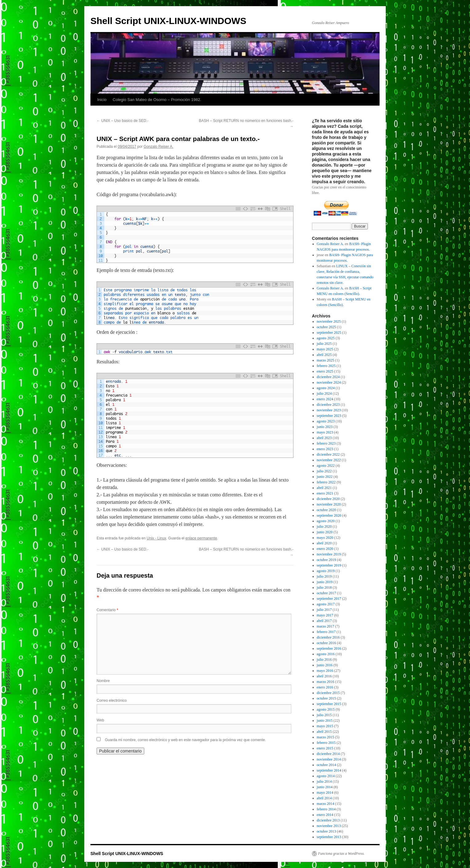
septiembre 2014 (329, 770)
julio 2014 (324, 781)
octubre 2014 (327, 765)
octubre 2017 (327, 593)
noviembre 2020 (329, 504)
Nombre (103, 681)
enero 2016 (325, 687)
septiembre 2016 (329, 648)
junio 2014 (325, 787)
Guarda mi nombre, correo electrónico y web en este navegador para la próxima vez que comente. (185, 740)
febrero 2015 (326, 743)
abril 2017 (324, 621)
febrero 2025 (326, 366)
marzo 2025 (326, 360)
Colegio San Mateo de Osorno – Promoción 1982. (157, 100)
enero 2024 (325, 399)
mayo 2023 (325, 432)
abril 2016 (324, 676)
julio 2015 (324, 715)
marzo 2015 (326, 737)
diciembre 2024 (328, 377)
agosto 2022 (326, 466)
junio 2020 (325, 532)
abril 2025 (324, 355)
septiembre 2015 (329, 704)
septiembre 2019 (329, 565)
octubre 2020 (327, 510)
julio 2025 (324, 344)
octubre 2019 (327, 560)
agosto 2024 (326, 388)
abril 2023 (324, 438)
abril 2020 (324, 543)
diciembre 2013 (328, 820)
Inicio (102, 100)
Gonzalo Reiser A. (159, 147)
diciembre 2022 (328, 454)
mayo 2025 (325, 349)
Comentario (107, 610)
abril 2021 (324, 488)
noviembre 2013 (329, 826)
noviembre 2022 (329, 460)
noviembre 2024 (329, 382)
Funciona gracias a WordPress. (341, 854)
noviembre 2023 (329, 410)
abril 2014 (324, 798)
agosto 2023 (326, 421)
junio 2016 (325, 665)
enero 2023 (325, 449)
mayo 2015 (325, 726)
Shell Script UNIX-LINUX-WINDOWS (168, 21)
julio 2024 (324, 394)
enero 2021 (325, 493)
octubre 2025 (327, 327)
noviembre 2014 (329, 759)
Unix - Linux (156, 538)
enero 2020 (325, 549)
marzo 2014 (326, 804)
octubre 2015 (327, 698)
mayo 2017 (325, 615)
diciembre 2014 (328, 754)
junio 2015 (325, 721)
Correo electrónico (112, 700)
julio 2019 (324, 576)
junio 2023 (325, 427)
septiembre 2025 (329, 333)
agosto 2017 (326, 604)
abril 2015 (324, 732)
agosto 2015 (326, 709)
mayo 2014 (325, 793)
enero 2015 (325, 748)
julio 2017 (324, 610)
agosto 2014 (326, 776)
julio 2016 (324, 660)
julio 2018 (324, 587)
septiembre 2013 (329, 837)
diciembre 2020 (328, 499)
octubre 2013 (327, 831)
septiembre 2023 (329, 416)
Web (100, 720)
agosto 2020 (326, 521)
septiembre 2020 (329, 515)
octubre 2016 (327, 643)
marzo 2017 (326, 626)
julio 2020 (324, 527)
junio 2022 (325, 477)
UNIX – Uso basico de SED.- (123, 121)
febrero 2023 (326, 443)
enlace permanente (201, 538)
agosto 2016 (326, 654)
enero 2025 (325, 371)
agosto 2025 (326, 338)
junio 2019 (325, 582)
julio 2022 (324, 471)
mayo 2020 (325, 538)
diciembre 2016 (328, 637)
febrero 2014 (326, 809)
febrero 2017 (326, 632)
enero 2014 (325, 815)
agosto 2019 (326, 571)
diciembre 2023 (328, 405)
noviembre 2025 (329, 321)
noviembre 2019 (329, 554)
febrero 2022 (326, 482)
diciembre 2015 (328, 693)
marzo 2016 (326, 682)
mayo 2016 (325, 671)
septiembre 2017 (329, 599)
